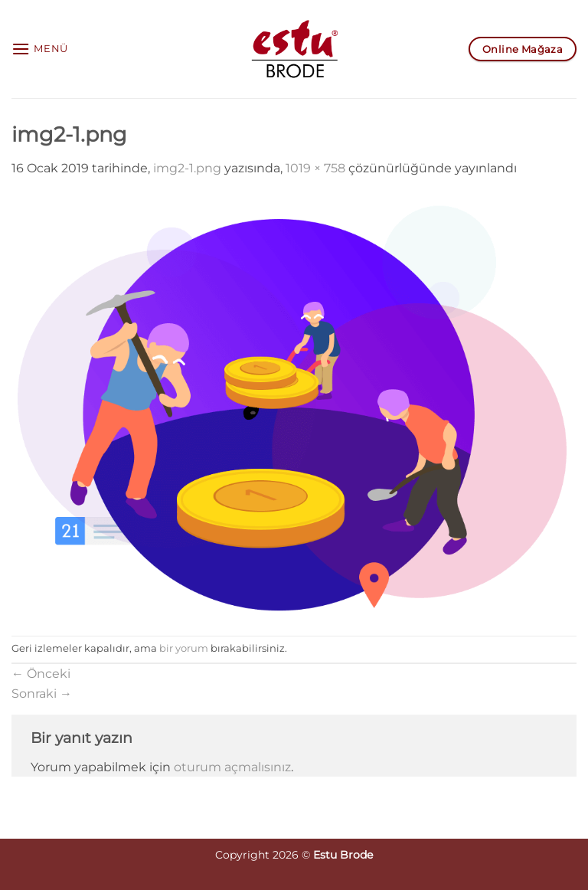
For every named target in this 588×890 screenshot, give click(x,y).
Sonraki (42, 694)
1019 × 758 (315, 168)
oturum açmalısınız (232, 767)
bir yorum (184, 648)
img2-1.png (187, 168)
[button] (40, 49)
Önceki (41, 674)
